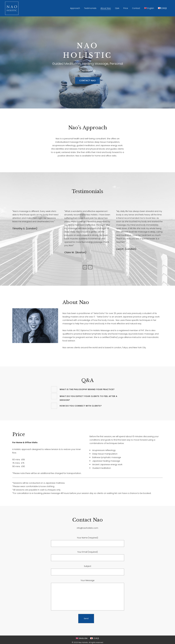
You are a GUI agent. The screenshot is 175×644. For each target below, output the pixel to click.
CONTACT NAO (87, 81)
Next (90, 267)
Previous (85, 267)
